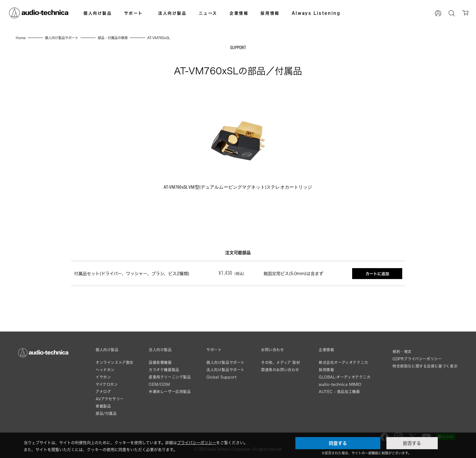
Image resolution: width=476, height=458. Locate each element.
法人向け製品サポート (226, 370)
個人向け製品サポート (226, 363)
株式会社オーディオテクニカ (343, 363)
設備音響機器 (160, 363)
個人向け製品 (98, 13)
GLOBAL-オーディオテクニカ (345, 377)
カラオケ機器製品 (164, 370)
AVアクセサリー (110, 399)
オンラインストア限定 (115, 363)
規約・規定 (402, 352)
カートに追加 (377, 274)
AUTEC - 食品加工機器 (339, 392)
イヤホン (103, 377)
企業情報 (239, 13)
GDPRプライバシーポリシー (417, 359)
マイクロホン (107, 384)
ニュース (208, 13)
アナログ (103, 392)
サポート (134, 13)
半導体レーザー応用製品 (170, 392)
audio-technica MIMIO (340, 384)
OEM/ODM (159, 384)
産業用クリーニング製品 (170, 377)
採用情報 (270, 13)
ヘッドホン (105, 370)
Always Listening (316, 13)
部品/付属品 (106, 414)
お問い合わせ (273, 350)
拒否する (412, 443)
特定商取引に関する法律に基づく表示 (425, 366)
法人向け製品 (172, 13)
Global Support (221, 377)
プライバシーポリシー (197, 443)
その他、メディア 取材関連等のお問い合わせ (281, 366)
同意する (338, 443)
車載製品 (103, 406)
